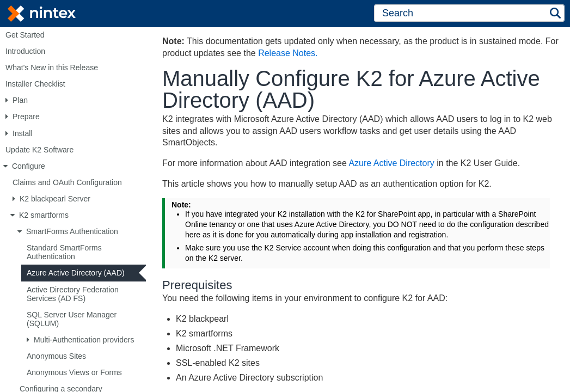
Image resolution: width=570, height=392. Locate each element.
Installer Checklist (35, 84)
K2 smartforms (44, 215)
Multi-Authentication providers (84, 340)
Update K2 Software (39, 150)
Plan (20, 100)
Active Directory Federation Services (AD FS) (73, 294)
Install (23, 133)
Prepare (26, 117)
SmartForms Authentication (72, 231)
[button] (555, 13)
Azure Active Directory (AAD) (76, 273)
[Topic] (358, 209)
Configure (29, 166)
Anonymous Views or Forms (74, 372)
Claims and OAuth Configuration (67, 182)
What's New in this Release (52, 68)
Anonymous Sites (56, 356)
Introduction (25, 51)
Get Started (25, 35)
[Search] (461, 13)
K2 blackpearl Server (55, 199)
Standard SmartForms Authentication (64, 252)
